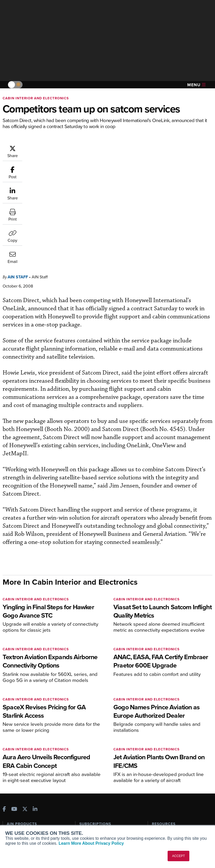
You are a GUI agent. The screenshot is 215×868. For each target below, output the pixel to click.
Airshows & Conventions (173, 764)
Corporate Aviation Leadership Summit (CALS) (33, 771)
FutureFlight (17, 761)
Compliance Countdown (172, 778)
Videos (158, 750)
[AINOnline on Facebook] (4, 705)
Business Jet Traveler (28, 754)
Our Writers (17, 810)
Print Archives (164, 729)
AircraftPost (20, 747)
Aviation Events (165, 771)
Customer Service (94, 736)
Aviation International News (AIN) (35, 738)
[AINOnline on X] (25, 705)
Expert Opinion (164, 736)
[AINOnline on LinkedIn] (35, 705)
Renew (85, 743)
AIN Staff (49, 148)
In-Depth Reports (166, 743)
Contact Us (16, 824)
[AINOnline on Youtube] (14, 705)
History (13, 817)
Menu (196, 85)
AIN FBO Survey (23, 729)
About (12, 803)
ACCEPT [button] (178, 856)
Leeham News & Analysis (31, 780)
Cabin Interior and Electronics (36, 98)
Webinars (160, 757)
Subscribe (88, 729)
